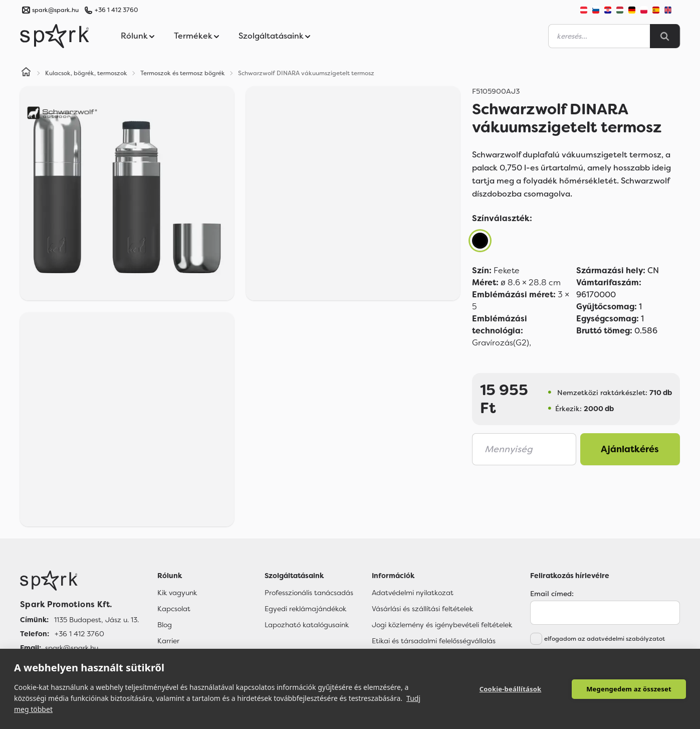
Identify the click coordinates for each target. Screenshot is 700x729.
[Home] (26, 73)
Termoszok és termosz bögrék (183, 73)
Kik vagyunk (177, 593)
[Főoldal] (79, 581)
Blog (165, 625)
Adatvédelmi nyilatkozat (413, 593)
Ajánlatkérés (630, 449)
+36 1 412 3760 (116, 10)
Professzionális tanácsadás (309, 593)
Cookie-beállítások (511, 689)
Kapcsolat (174, 609)
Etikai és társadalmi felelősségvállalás (434, 641)
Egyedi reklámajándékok (305, 609)
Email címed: (552, 594)
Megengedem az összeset (629, 689)
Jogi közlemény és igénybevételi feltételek (442, 625)
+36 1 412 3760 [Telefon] (79, 634)
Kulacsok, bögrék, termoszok (86, 73)
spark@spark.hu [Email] (72, 648)
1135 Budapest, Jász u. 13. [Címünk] (96, 620)
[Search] (665, 36)
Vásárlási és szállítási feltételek (422, 609)
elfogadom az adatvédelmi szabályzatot (605, 639)
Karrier (168, 641)
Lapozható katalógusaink (307, 625)
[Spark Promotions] (55, 36)
